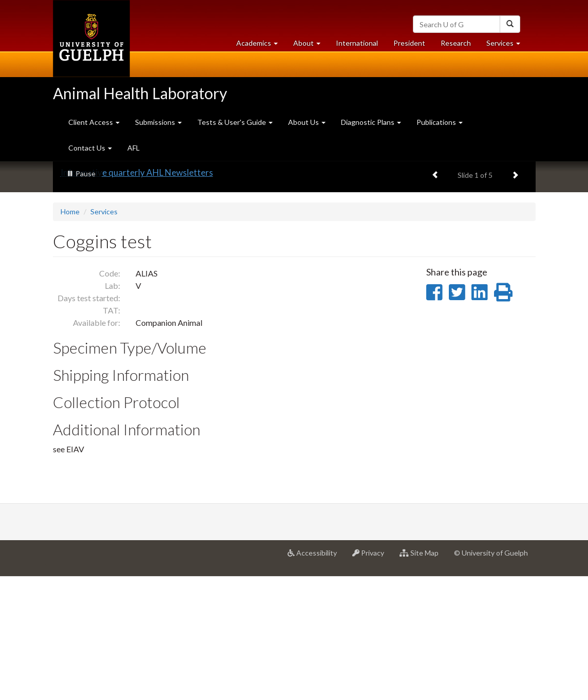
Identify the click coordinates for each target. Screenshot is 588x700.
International (357, 43)
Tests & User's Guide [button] (235, 122)
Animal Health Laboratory (140, 93)
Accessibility (316, 680)
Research (460, 45)
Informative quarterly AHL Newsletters (137, 296)
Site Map (423, 680)
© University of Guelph (491, 676)
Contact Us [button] (90, 148)
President (409, 43)
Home (70, 335)
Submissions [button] (158, 122)
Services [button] (507, 45)
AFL (134, 148)
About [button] (311, 45)
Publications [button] (440, 122)
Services (104, 335)
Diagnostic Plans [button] (371, 122)
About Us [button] (307, 122)
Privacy (372, 680)
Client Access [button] (94, 122)
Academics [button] (261, 45)
